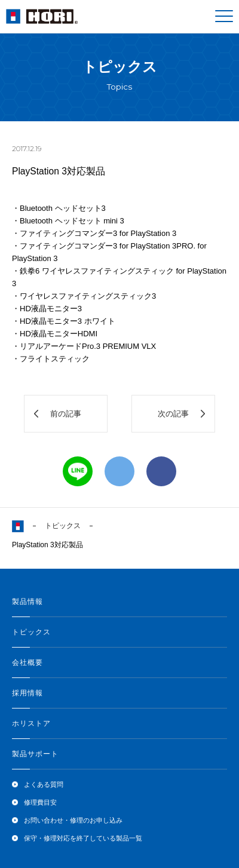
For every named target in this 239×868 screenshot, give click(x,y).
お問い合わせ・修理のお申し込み (73, 820)
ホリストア (31, 723)
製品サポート (35, 754)
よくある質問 (44, 784)
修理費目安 (40, 802)
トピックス (63, 526)
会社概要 (27, 662)
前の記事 (66, 414)
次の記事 (173, 414)
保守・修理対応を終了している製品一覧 (83, 838)
